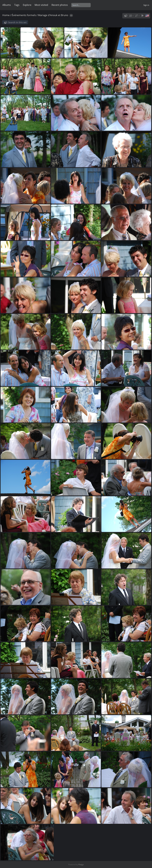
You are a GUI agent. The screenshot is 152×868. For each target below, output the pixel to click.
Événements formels (24, 15)
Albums (7, 5)
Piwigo (81, 865)
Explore (27, 5)
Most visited (41, 5)
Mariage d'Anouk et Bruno (53, 15)
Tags (17, 5)
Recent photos (60, 5)
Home (6, 15)
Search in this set (17, 22)
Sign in (146, 5)
